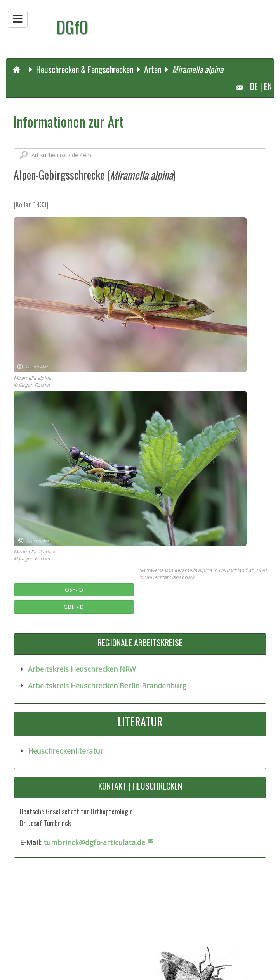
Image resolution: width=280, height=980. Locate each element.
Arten (153, 69)
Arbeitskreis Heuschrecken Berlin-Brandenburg (106, 686)
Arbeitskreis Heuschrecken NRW (82, 669)
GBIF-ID (74, 607)
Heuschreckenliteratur (65, 751)
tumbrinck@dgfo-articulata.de (94, 842)
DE (254, 86)
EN (268, 86)
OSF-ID (74, 590)
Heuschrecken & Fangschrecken (85, 69)
